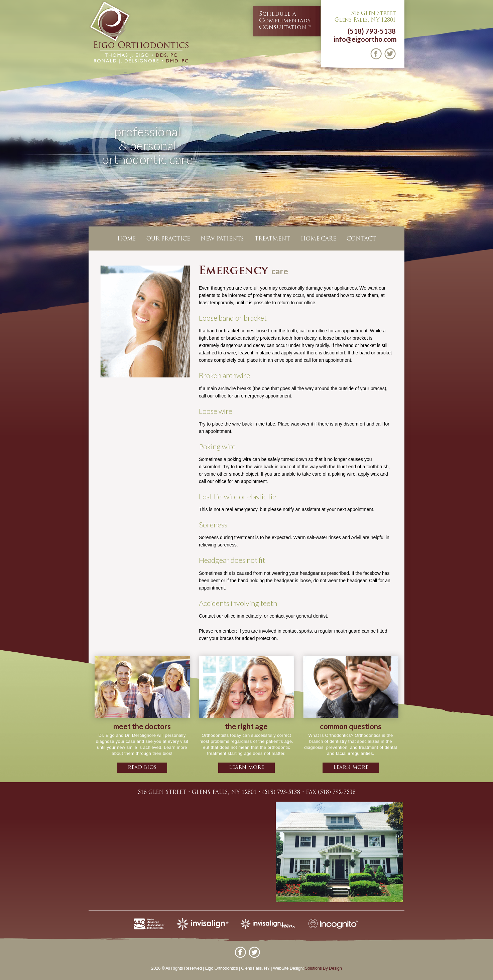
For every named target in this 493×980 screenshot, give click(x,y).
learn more (246, 768)
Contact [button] (361, 239)
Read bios (142, 768)
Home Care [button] (318, 239)
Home (127, 239)
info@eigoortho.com (365, 39)
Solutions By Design (323, 968)
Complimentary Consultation (285, 21)
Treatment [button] (272, 239)
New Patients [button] (222, 239)
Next (487, 158)
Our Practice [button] (168, 239)
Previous (6, 158)
